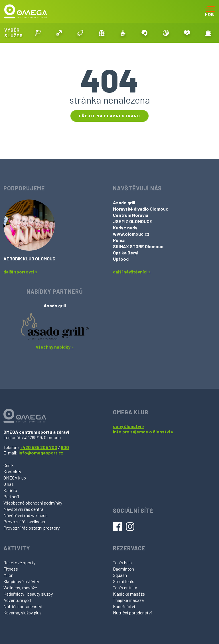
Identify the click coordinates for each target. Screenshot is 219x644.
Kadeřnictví (124, 606)
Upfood (121, 259)
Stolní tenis (124, 581)
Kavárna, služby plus (23, 613)
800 (65, 447)
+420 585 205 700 (39, 447)
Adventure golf (17, 600)
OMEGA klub (15, 478)
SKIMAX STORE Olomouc (138, 246)
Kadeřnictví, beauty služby (28, 594)
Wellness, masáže (20, 588)
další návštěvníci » (132, 272)
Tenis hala (122, 562)
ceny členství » (129, 426)
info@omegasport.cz (41, 453)
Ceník (9, 465)
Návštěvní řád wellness (26, 515)
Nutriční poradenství (23, 606)
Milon (8, 575)
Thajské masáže (128, 600)
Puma (119, 240)
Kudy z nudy (125, 228)
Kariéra (10, 490)
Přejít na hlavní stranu (110, 116)
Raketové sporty (19, 562)
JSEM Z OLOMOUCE (133, 221)
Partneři (11, 496)
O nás (9, 484)
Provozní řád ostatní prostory (32, 528)
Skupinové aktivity (21, 581)
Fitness (11, 569)
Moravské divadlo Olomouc (141, 209)
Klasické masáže (129, 594)
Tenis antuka (125, 588)
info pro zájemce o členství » (143, 432)
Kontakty (12, 471)
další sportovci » (20, 272)
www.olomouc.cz (131, 234)
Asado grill (124, 202)
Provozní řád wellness (24, 521)
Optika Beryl (126, 253)
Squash (120, 575)
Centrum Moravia (131, 215)
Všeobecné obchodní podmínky (33, 503)
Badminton (123, 569)
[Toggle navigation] (210, 11)
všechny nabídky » (55, 347)
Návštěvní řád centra (23, 509)
